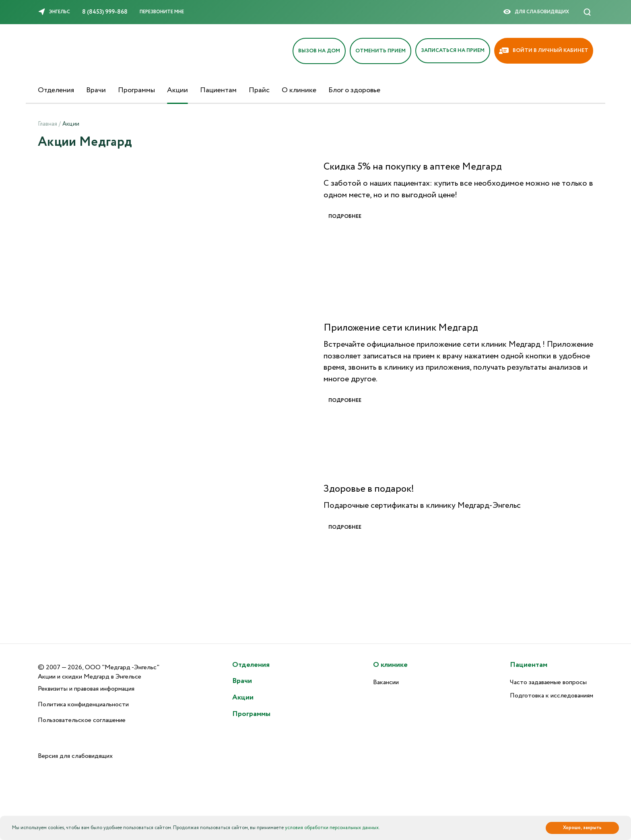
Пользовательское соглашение (82, 720)
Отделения (56, 90)
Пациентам (218, 90)
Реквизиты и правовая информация (86, 689)
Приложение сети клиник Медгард (401, 328)
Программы (136, 90)
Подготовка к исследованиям (552, 696)
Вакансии (386, 682)
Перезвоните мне (162, 12)
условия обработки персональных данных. (332, 828)
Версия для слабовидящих (75, 756)
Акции (177, 90)
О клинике (299, 90)
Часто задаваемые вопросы (548, 682)
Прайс (259, 90)
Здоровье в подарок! (369, 489)
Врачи (96, 90)
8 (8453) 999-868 (105, 12)
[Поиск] (587, 12)
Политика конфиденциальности (83, 704)
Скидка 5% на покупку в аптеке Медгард (413, 167)
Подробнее (345, 217)
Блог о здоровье (354, 90)
